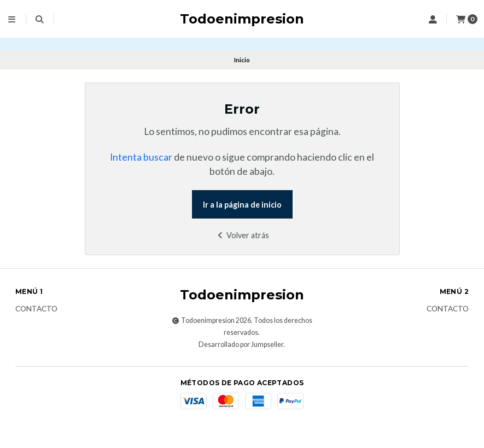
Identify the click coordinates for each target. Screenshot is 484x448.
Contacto (36, 309)
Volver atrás (242, 235)
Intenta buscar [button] (141, 157)
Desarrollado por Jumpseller (241, 344)
